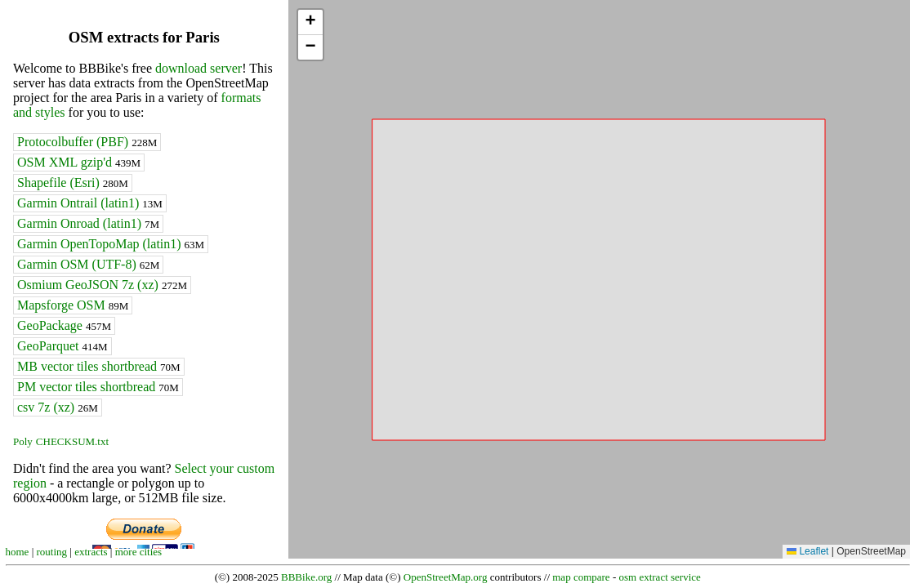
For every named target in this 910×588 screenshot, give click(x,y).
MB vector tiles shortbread (99, 366)
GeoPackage (64, 325)
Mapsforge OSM (73, 305)
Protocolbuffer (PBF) (87, 142)
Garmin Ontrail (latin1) (90, 203)
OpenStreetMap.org (446, 577)
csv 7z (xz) (58, 407)
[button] (310, 22)
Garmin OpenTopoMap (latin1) (111, 244)
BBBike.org (306, 577)
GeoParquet (62, 346)
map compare (581, 577)
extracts (91, 552)
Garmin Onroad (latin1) (88, 223)
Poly (23, 441)
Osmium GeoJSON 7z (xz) (102, 285)
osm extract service (659, 577)
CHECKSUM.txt (72, 441)
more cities (138, 552)
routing (52, 552)
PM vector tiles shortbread (98, 387)
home (18, 552)
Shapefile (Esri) (73, 183)
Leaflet (807, 551)
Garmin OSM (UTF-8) (88, 264)
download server (199, 68)
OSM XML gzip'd (79, 162)
